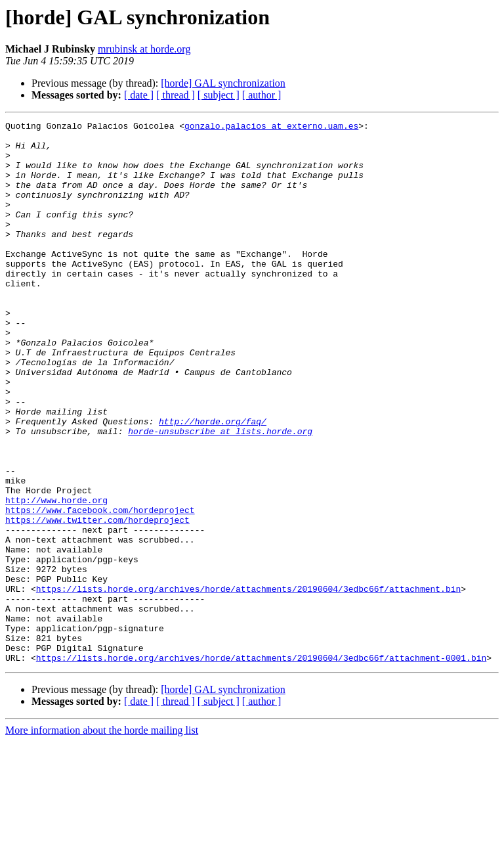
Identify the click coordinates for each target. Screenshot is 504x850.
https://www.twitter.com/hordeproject (97, 600)
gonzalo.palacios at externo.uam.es (271, 127)
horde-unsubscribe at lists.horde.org (220, 494)
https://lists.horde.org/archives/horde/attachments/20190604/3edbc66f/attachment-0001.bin (261, 766)
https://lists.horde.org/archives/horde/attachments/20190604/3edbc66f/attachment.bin (248, 683)
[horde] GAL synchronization (223, 83)
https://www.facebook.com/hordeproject (100, 589)
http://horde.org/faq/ (213, 482)
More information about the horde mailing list (102, 839)
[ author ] (262, 95)
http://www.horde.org (56, 577)
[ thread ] (176, 95)
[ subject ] (219, 95)
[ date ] (139, 95)
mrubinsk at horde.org (144, 49)
